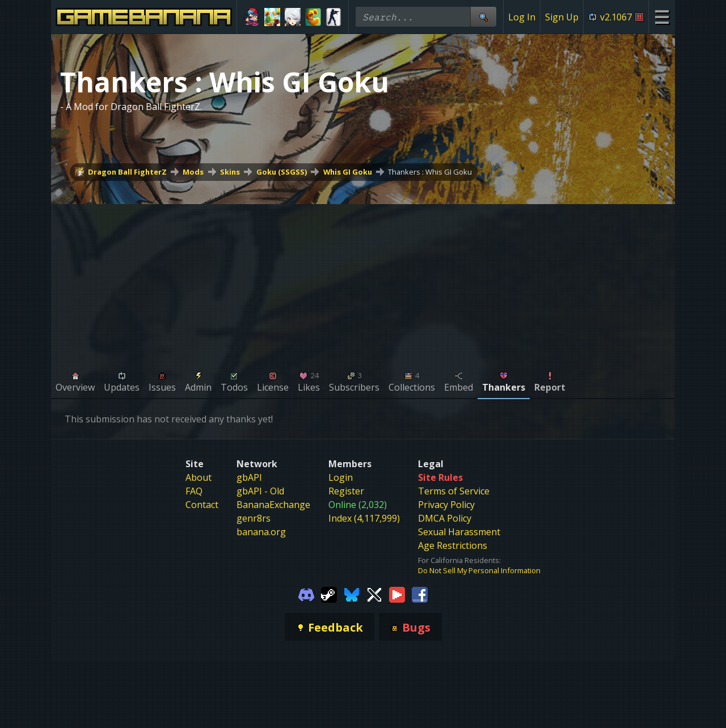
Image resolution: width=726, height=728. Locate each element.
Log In (522, 17)
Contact (202, 505)
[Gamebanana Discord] (306, 594)
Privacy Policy (446, 505)
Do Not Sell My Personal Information (479, 570)
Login (341, 477)
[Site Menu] (662, 17)
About (199, 477)
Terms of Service (454, 491)
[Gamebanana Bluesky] (352, 594)
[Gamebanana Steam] (329, 594)
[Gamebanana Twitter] (374, 594)
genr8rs (254, 518)
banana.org (261, 532)
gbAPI (249, 477)
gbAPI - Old (260, 491)
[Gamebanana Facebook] (420, 594)
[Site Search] (483, 17)
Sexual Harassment (459, 532)
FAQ (194, 491)
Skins (230, 172)
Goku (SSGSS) (282, 172)
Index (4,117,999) (364, 518)
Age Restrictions (453, 545)
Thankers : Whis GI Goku (430, 172)
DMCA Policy (445, 518)
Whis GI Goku (348, 172)
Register (346, 491)
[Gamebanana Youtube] (397, 594)
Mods (193, 172)
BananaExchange (273, 505)
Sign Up (562, 17)
